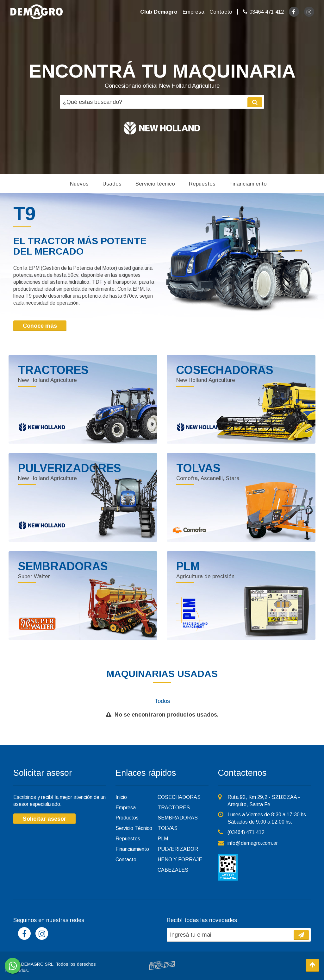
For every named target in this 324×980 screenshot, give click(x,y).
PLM (163, 839)
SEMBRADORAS (178, 818)
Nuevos (79, 184)
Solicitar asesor (44, 819)
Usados (112, 184)
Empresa (193, 12)
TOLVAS (168, 828)
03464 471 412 (267, 12)
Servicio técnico (155, 184)
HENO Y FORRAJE (180, 860)
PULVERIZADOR (178, 849)
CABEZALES (173, 870)
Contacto (221, 12)
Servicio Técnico (134, 828)
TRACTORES (174, 808)
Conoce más (40, 326)
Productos (127, 818)
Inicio (121, 797)
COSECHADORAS (179, 797)
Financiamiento (248, 184)
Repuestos (202, 184)
